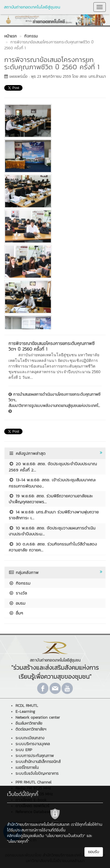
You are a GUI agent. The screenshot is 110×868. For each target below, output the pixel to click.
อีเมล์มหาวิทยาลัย (29, 723)
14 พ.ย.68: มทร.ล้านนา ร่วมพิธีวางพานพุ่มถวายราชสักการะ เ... (54, 515)
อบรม (17, 603)
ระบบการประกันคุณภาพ (35, 756)
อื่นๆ (16, 613)
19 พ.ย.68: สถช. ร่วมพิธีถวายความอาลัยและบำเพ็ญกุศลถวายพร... (51, 499)
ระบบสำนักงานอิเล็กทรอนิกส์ (38, 762)
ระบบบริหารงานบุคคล (33, 744)
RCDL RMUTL (27, 706)
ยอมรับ (94, 852)
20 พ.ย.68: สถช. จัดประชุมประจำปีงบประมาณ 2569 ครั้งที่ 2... (53, 467)
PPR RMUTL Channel (33, 782)
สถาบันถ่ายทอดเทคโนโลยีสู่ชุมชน (32, 7)
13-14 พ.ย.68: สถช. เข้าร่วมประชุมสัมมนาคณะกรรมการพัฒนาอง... (52, 483)
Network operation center (38, 717)
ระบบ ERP (24, 750)
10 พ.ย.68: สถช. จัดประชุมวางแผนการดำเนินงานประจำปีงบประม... (52, 531)
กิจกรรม (20, 583)
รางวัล (18, 593)
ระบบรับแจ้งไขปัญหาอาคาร (37, 774)
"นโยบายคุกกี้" (18, 841)
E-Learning (25, 712)
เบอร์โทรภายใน (27, 768)
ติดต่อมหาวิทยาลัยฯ (31, 729)
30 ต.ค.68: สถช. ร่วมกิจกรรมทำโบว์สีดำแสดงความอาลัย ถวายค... (53, 547)
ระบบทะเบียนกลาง (30, 738)
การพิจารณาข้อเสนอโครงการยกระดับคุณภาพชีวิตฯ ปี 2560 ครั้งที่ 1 (51, 346)
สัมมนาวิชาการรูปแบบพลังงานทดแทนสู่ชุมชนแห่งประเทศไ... (54, 408)
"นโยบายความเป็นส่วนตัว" (65, 836)
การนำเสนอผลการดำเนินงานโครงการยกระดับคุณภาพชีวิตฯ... (54, 397)
